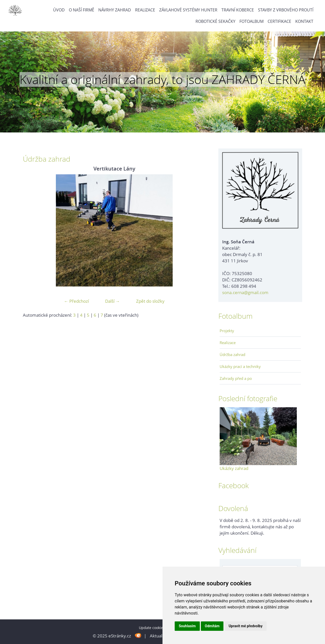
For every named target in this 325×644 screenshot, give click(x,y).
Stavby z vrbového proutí (286, 10)
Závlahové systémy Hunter (188, 10)
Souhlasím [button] (187, 626)
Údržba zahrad (232, 354)
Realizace (145, 10)
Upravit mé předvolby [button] (245, 626)
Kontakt (304, 21)
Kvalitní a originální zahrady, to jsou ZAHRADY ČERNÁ (162, 79)
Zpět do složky (150, 301)
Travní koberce (238, 10)
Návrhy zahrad (115, 10)
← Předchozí (76, 301)
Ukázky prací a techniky (240, 366)
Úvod (59, 10)
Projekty (227, 331)
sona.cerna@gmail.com (245, 292)
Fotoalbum (251, 21)
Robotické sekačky (215, 21)
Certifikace (279, 21)
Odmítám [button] (212, 626)
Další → (112, 301)
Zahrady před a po (236, 378)
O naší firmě (82, 10)
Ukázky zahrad (234, 468)
